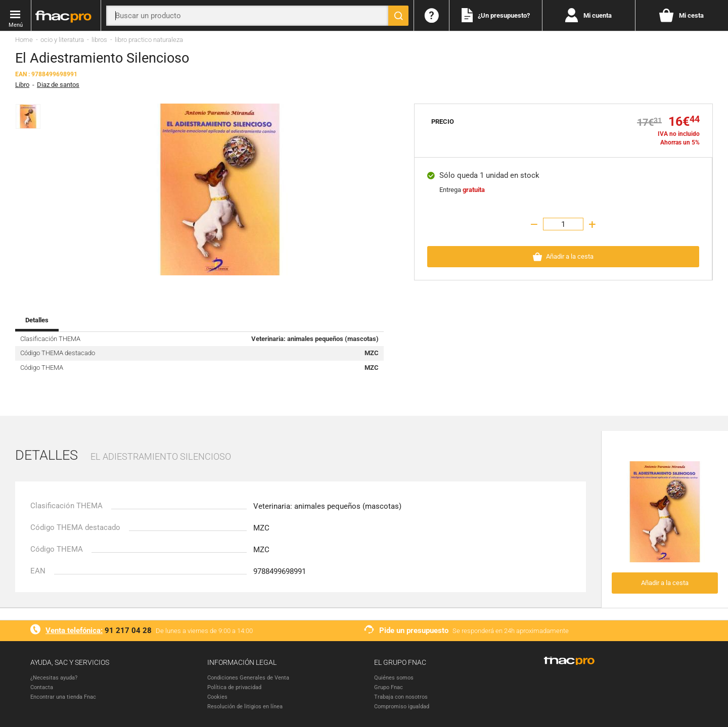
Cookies (217, 697)
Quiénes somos (394, 678)
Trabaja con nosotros (401, 697)
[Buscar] (398, 16)
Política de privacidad (234, 687)
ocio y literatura (62, 40)
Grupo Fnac (389, 687)
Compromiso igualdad (402, 707)
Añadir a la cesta (665, 583)
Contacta (42, 687)
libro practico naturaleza (149, 40)
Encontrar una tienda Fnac (63, 697)
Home (24, 40)
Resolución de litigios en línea (245, 707)
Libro (22, 85)
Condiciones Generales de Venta (248, 678)
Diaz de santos (58, 85)
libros (99, 40)
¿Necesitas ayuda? (54, 678)
